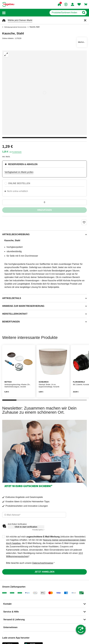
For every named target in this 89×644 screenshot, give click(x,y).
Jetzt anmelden (44, 572)
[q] (65, 13)
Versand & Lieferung (14, 620)
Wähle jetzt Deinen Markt (20, 20)
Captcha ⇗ (38, 530)
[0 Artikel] (44, 202)
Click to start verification (26, 527)
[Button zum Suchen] (84, 13)
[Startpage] (8, 4)
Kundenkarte (17, 152)
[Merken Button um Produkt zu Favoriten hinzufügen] (84, 222)
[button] (4, 13)
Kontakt (7, 604)
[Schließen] (85, 20)
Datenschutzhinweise (43, 563)
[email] (34, 515)
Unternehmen (10, 627)
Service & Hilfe (11, 612)
